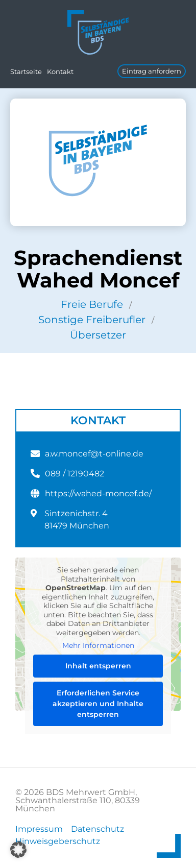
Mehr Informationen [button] (98, 646)
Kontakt (60, 71)
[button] (18, 850)
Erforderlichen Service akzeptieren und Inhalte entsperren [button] (98, 703)
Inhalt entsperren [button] (98, 665)
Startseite (26, 71)
